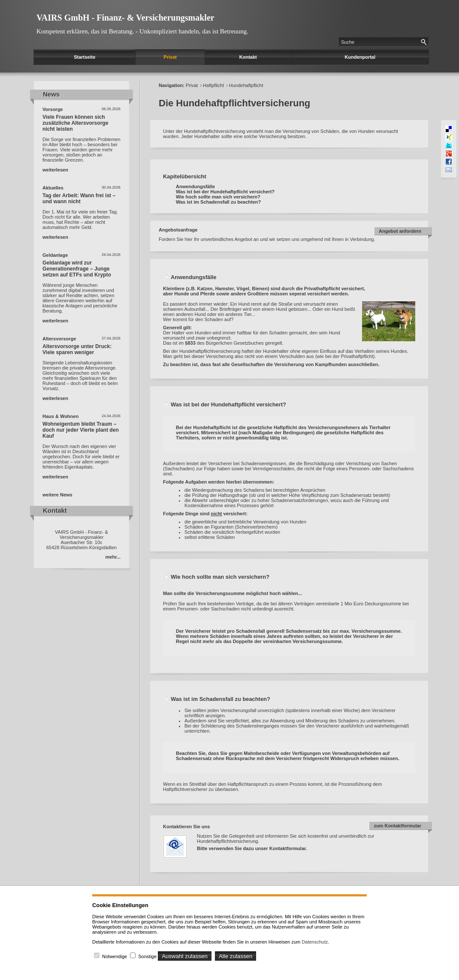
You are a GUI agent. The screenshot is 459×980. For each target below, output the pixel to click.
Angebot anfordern (400, 231)
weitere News (57, 495)
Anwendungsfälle (195, 186)
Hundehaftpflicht (246, 85)
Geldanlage (55, 255)
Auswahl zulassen (185, 956)
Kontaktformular (288, 848)
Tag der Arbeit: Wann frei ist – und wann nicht (79, 198)
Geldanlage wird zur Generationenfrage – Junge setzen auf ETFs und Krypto (77, 269)
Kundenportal (360, 57)
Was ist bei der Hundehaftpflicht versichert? (225, 192)
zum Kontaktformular (397, 826)
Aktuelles (53, 188)
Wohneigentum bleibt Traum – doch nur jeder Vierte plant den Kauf (81, 430)
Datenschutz (315, 942)
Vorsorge (53, 109)
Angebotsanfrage (178, 230)
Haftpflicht (213, 85)
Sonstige (147, 956)
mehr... (113, 557)
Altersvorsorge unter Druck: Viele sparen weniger (77, 349)
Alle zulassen (236, 956)
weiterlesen (55, 170)
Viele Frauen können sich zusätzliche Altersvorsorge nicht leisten (75, 123)
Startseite (85, 57)
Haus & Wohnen (60, 416)
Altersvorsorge (59, 339)
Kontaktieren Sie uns (186, 827)
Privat (170, 57)
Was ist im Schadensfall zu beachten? (218, 202)
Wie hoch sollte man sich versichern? (218, 197)
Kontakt (248, 57)
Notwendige (115, 956)
